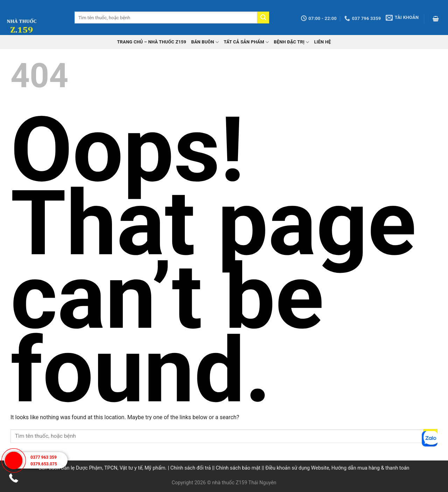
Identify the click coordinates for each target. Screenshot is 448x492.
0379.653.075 (44, 464)
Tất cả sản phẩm (246, 42)
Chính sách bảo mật (238, 468)
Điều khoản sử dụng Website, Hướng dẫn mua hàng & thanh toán (337, 468)
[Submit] (263, 18)
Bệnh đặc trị (291, 42)
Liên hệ (322, 42)
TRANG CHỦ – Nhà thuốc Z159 (152, 42)
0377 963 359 (44, 457)
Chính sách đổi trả (191, 468)
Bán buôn (205, 42)
